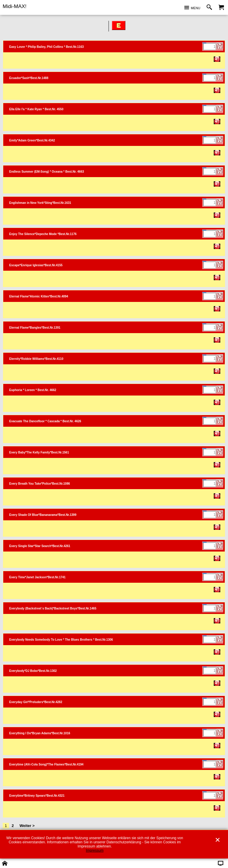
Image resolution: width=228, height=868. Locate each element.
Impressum (95, 850)
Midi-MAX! (15, 6)
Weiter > (27, 826)
